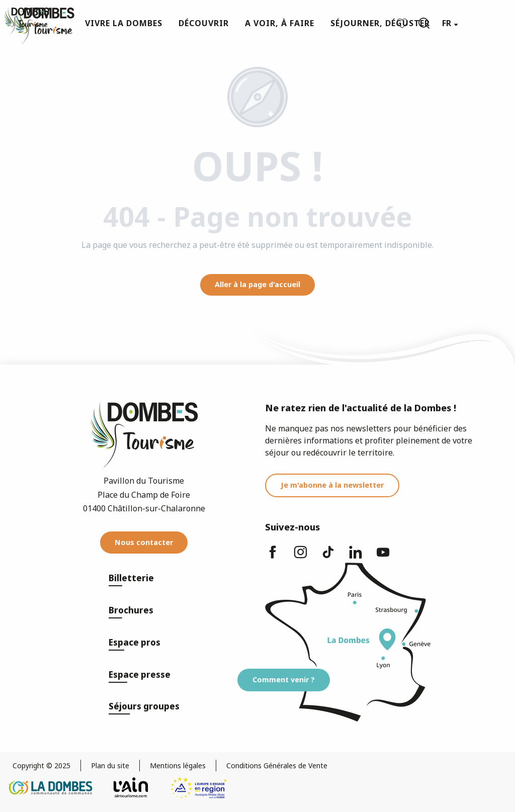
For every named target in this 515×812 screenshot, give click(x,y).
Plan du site (110, 765)
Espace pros (135, 642)
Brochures (131, 610)
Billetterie (131, 578)
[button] (424, 23)
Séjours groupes (144, 706)
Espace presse (140, 674)
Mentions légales (178, 765)
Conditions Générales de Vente (277, 765)
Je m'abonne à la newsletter (332, 485)
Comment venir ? (284, 680)
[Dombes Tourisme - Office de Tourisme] (27, 21)
